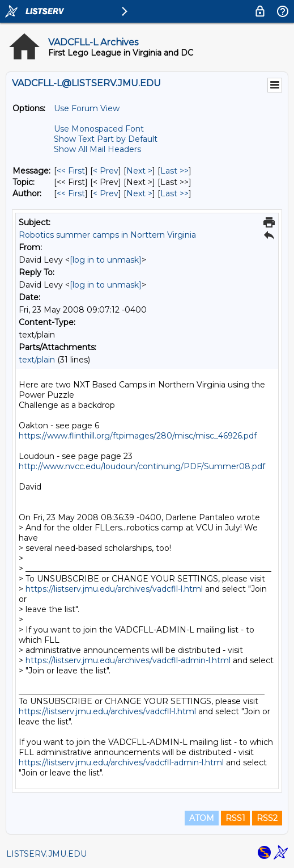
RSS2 (267, 818)
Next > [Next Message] (139, 171)
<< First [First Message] (71, 171)
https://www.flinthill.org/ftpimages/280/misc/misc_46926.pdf (138, 436)
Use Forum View (87, 108)
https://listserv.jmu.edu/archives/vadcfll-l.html (114, 589)
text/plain (37, 360)
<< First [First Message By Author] (71, 193)
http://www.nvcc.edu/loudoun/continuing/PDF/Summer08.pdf (142, 466)
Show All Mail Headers (97, 149)
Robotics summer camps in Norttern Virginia (107, 235)
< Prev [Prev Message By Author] (106, 193)
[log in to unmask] (106, 260)
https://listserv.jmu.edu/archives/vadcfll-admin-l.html (128, 660)
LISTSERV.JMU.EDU (46, 854)
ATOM (202, 818)
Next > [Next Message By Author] (139, 193)
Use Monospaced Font (99, 129)
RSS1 (235, 818)
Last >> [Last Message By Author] (174, 193)
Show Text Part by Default (106, 139)
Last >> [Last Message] (174, 171)
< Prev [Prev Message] (106, 171)
